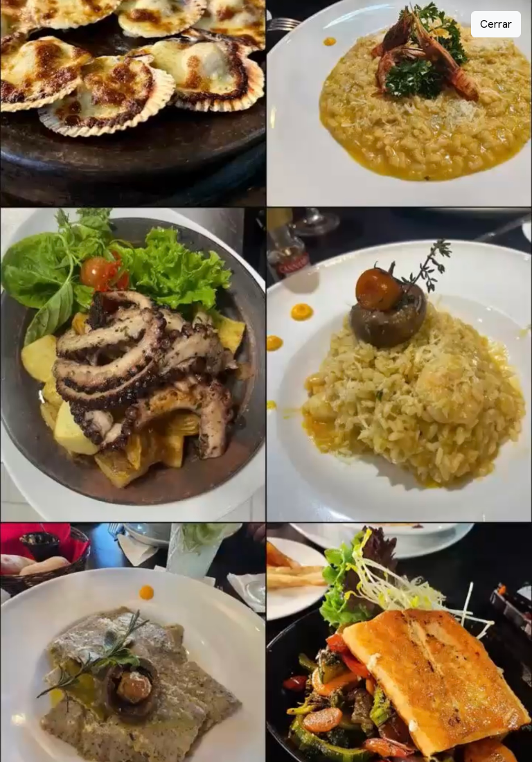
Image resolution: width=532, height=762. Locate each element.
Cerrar (496, 24)
